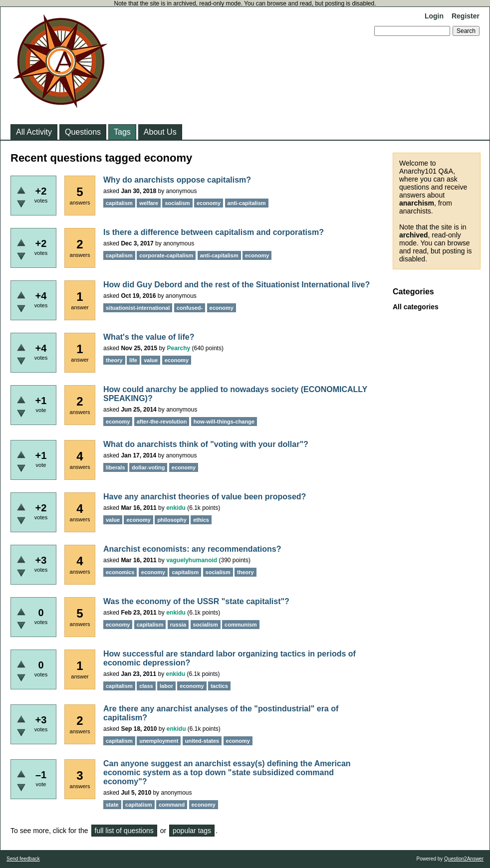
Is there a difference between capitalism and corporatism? (214, 232)
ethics (201, 520)
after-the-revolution (162, 422)
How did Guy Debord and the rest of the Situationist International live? (237, 285)
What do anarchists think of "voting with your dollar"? (206, 444)
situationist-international (138, 308)
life (133, 360)
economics (120, 572)
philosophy (172, 520)
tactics (219, 686)
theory (114, 360)
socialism (177, 203)
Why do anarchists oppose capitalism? (177, 180)
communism (241, 625)
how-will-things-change (224, 422)
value (151, 360)
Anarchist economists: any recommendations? (192, 549)
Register (466, 16)
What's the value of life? (149, 337)
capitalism (119, 203)
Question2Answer (464, 859)
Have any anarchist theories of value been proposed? (205, 497)
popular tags (192, 831)
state (112, 805)
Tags (122, 132)
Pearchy (178, 348)
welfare (149, 203)
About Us (160, 132)
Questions (83, 132)
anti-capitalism (247, 203)
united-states (202, 741)
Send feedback (23, 859)
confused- (190, 308)
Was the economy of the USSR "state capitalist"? (196, 601)
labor (166, 686)
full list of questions (124, 831)
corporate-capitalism (166, 255)
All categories (416, 307)
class (146, 686)
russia (178, 625)
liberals (116, 467)
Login (434, 16)
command (172, 805)
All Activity (34, 132)
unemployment (159, 741)
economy (209, 203)
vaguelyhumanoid (192, 560)
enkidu (176, 508)
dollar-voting (148, 467)
